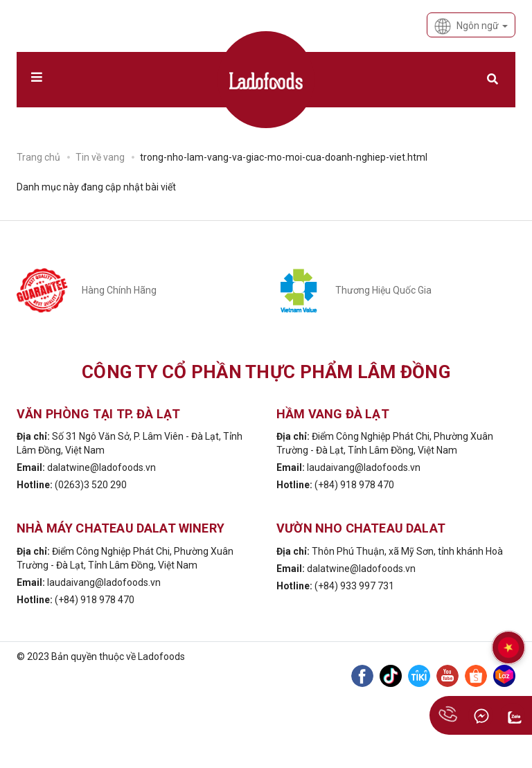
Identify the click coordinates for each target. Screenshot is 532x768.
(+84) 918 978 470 (354, 485)
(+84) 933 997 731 (354, 586)
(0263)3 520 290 (91, 485)
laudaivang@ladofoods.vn (364, 467)
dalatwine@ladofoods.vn (101, 467)
